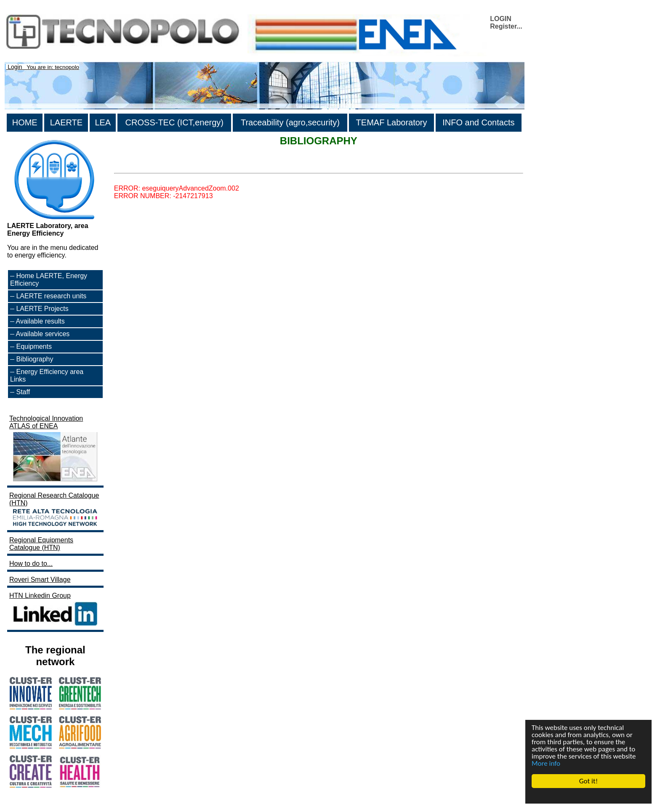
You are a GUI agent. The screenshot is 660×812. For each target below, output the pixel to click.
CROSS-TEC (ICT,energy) (174, 122)
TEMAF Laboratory (392, 122)
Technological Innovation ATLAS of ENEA (54, 449)
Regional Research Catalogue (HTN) (54, 510)
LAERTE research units (51, 296)
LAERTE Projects (42, 309)
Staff (23, 392)
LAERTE (66, 122)
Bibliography (35, 359)
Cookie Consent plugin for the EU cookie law (588, 796)
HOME (25, 122)
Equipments (34, 346)
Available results (40, 321)
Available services (43, 334)
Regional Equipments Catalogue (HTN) (41, 544)
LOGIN (501, 19)
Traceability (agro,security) (290, 122)
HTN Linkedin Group (54, 610)
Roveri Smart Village (40, 580)
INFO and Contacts (478, 122)
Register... (506, 26)
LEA (103, 122)
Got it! (588, 781)
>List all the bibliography (150, 166)
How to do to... (31, 564)
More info (546, 763)
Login (15, 67)
